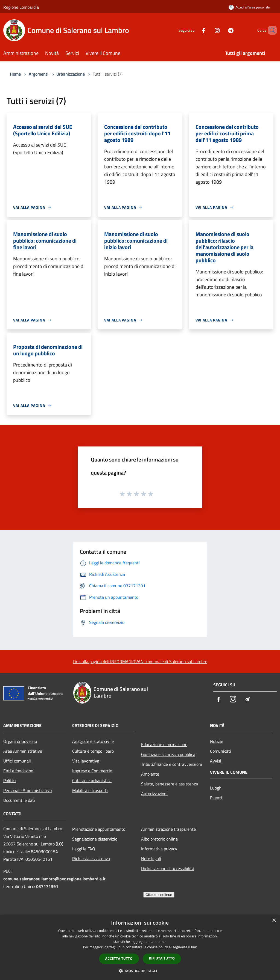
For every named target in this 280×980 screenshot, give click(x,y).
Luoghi (216, 788)
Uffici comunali (17, 761)
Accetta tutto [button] (119, 959)
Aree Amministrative (23, 751)
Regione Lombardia (21, 7)
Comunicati (221, 751)
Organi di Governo (20, 741)
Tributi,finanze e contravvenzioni (172, 764)
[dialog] (140, 947)
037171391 (47, 886)
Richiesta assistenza (91, 859)
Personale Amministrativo (27, 790)
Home (15, 74)
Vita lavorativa (86, 761)
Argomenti (39, 74)
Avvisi (216, 761)
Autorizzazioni (154, 794)
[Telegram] (221, 30)
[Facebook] (194, 30)
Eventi (216, 798)
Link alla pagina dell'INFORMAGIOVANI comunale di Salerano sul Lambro (140, 662)
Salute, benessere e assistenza (170, 784)
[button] (140, 971)
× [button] (274, 921)
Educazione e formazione (164, 744)
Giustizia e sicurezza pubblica (168, 754)
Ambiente (150, 774)
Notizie (217, 741)
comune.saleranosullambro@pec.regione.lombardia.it (54, 879)
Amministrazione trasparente (168, 829)
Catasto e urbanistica (92, 781)
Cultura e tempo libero (93, 751)
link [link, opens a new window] (194, 947)
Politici (10, 781)
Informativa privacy (159, 849)
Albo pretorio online (159, 839)
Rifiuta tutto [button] (162, 958)
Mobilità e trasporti (90, 790)
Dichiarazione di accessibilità (168, 868)
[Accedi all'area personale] (249, 7)
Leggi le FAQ (84, 849)
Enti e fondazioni (19, 771)
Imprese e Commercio (92, 771)
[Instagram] (208, 30)
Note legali (151, 859)
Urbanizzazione (71, 74)
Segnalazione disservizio (95, 839)
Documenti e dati (19, 800)
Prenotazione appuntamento (99, 829)
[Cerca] (270, 30)
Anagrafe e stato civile (93, 741)
